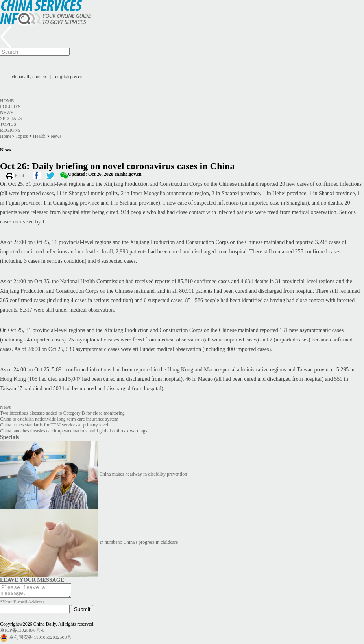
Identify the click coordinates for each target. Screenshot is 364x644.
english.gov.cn (69, 77)
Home (7, 101)
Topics (8, 124)
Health (39, 136)
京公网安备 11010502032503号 (40, 640)
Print (19, 175)
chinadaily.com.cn (29, 77)
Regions (10, 130)
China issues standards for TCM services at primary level (54, 425)
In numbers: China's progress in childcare (139, 542)
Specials (11, 118)
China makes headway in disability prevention (143, 474)
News (7, 113)
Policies (10, 107)
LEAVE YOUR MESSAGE (32, 580)
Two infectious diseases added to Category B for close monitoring (62, 413)
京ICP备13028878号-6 (22, 633)
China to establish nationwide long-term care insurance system (59, 419)
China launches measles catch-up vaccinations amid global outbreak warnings (74, 431)
